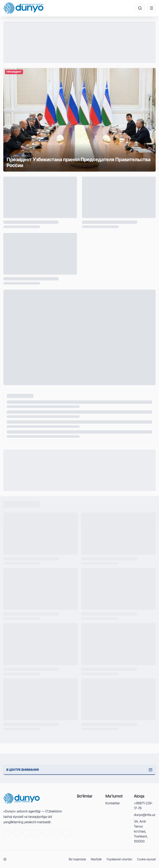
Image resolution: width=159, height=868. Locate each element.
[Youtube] (7, 833)
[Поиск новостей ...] (140, 8)
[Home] (23, 8)
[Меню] (152, 8)
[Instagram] (47, 833)
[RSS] (67, 833)
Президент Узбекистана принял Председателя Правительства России (62, 162)
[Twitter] (17, 833)
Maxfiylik (96, 859)
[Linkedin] (57, 833)
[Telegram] (37, 833)
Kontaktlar (113, 803)
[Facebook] (27, 833)
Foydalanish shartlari (119, 859)
